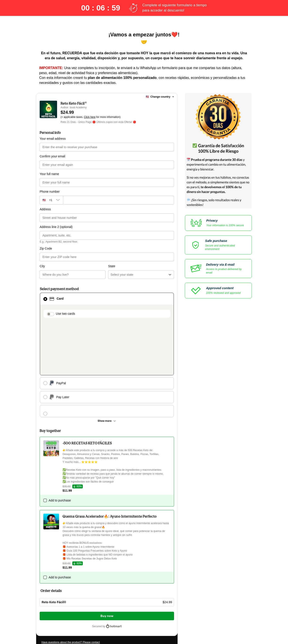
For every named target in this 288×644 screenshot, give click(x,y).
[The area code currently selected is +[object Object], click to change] (51, 200)
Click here (90, 117)
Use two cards (65, 296)
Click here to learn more (93, 596)
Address (45, 209)
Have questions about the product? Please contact (71, 573)
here (83, 616)
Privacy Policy (50, 608)
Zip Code (46, 248)
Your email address (53, 139)
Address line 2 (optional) (56, 227)
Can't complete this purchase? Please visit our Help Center (75, 580)
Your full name (49, 174)
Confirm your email (52, 156)
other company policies (77, 608)
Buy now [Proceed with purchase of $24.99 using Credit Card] (107, 547)
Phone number (50, 192)
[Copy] (73, 589)
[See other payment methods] (107, 352)
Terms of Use (159, 604)
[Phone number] (119, 200)
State (112, 248)
